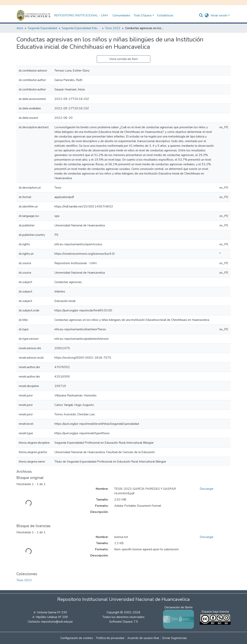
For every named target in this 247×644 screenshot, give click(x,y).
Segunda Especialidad (42, 28)
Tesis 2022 (113, 28)
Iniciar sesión (219, 15)
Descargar (207, 489)
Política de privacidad (110, 638)
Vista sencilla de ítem (123, 59)
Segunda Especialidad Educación (81, 28)
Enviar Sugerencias (175, 638)
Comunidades (121, 15)
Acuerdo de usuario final (143, 638)
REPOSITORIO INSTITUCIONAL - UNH (81, 15)
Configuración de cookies (77, 638)
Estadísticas (165, 15)
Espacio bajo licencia (215, 612)
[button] (207, 15)
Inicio (20, 28)
